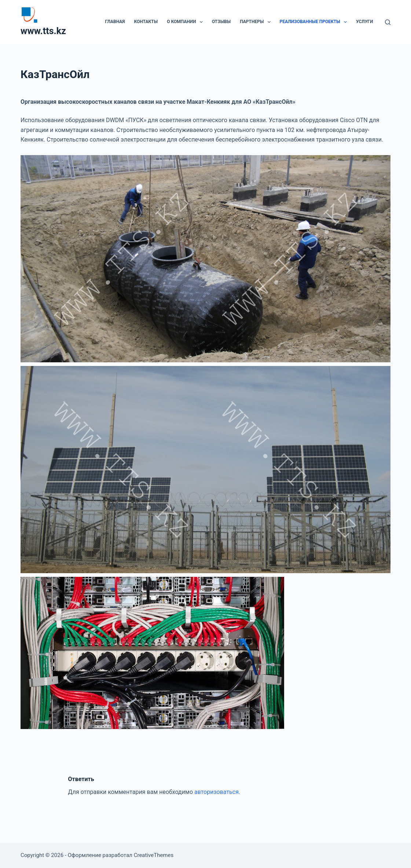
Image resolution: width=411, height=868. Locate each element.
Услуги (364, 22)
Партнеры (257, 22)
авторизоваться (216, 792)
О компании (186, 22)
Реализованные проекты (315, 22)
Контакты (146, 22)
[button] (201, 22)
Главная (115, 22)
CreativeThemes (154, 855)
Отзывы (221, 22)
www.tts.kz (43, 31)
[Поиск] (388, 22)
